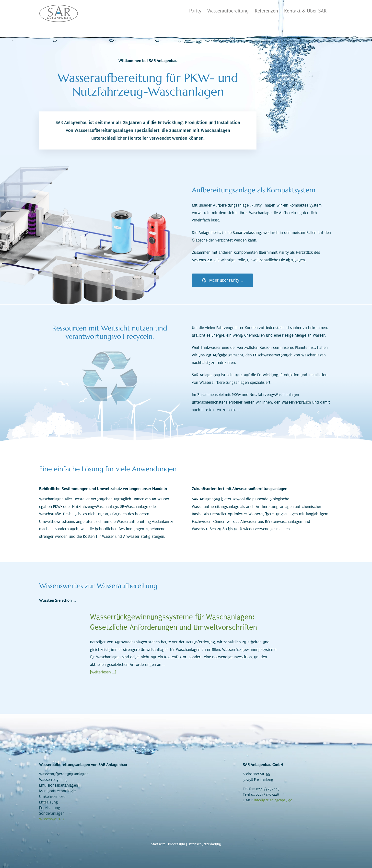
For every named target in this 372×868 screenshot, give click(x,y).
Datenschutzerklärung (204, 844)
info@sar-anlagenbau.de (273, 800)
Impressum (177, 844)
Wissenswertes (52, 819)
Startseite (158, 844)
